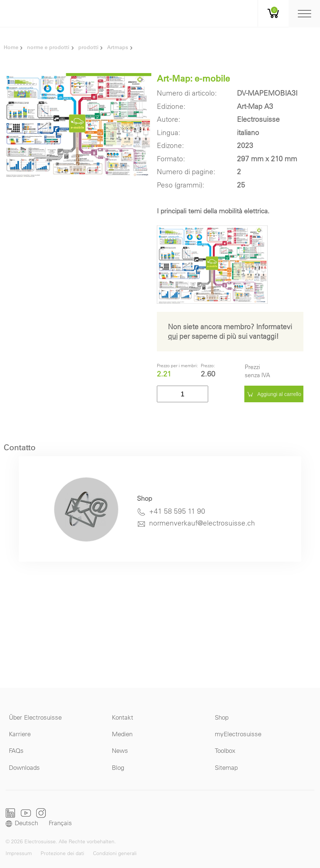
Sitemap (226, 767)
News (120, 750)
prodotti (88, 47)
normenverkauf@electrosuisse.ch (202, 523)
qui (173, 336)
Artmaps (118, 47)
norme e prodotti (48, 47)
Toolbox (225, 750)
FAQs (16, 750)
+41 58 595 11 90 (177, 511)
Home (11, 47)
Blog (118, 767)
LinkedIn (11, 813)
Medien (122, 734)
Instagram (41, 813)
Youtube (26, 813)
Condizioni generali (115, 853)
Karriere (20, 734)
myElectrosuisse (238, 734)
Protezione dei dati (62, 853)
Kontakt (123, 717)
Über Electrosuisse (35, 717)
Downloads (24, 767)
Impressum (19, 853)
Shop (222, 717)
